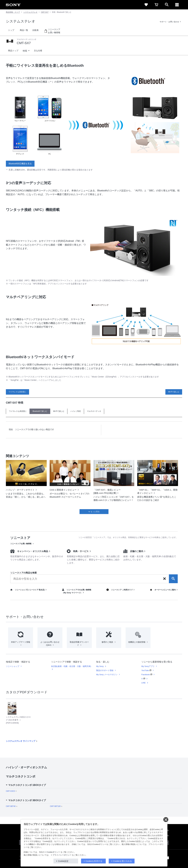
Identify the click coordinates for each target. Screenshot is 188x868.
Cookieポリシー (53, 852)
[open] (167, 5)
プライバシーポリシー (62, 855)
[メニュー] (177, 5)
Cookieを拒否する (94, 861)
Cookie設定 (63, 861)
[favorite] (146, 5)
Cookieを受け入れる (123, 861)
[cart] (156, 5)
